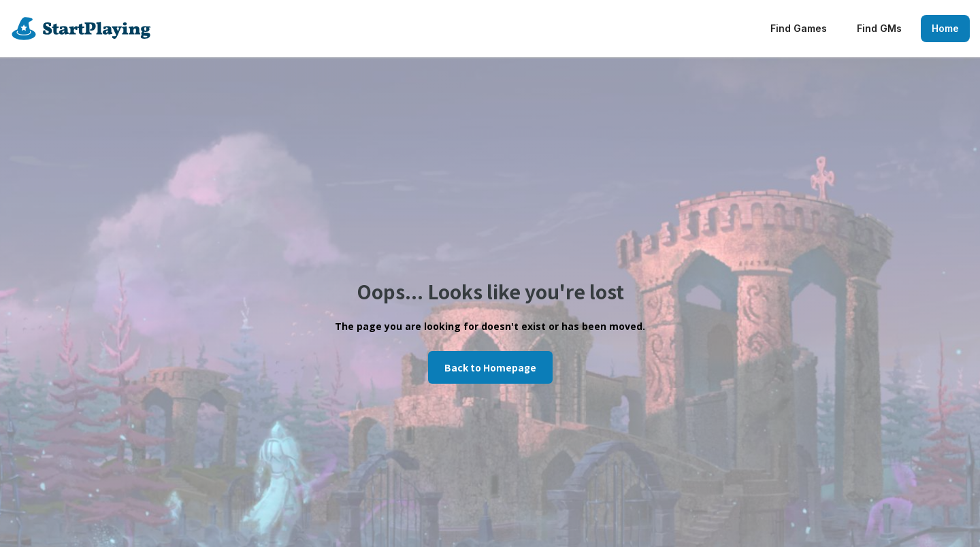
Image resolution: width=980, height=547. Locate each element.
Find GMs (879, 28)
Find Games (799, 28)
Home (945, 28)
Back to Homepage (490, 367)
